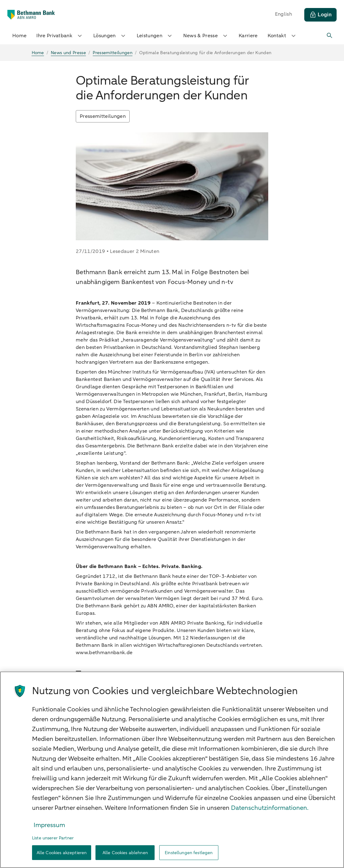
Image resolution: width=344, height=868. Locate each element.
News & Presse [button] (206, 36)
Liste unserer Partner (53, 838)
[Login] (320, 15)
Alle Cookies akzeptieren (62, 853)
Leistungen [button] (155, 36)
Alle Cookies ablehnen (125, 853)
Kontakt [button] (282, 36)
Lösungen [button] (110, 36)
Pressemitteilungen (103, 116)
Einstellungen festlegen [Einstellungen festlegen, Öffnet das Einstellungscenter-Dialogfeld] (189, 853)
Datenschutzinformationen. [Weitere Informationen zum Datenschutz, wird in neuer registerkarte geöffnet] (270, 808)
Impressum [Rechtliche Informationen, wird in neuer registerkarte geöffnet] (49, 825)
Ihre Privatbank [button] (60, 36)
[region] (172, 770)
